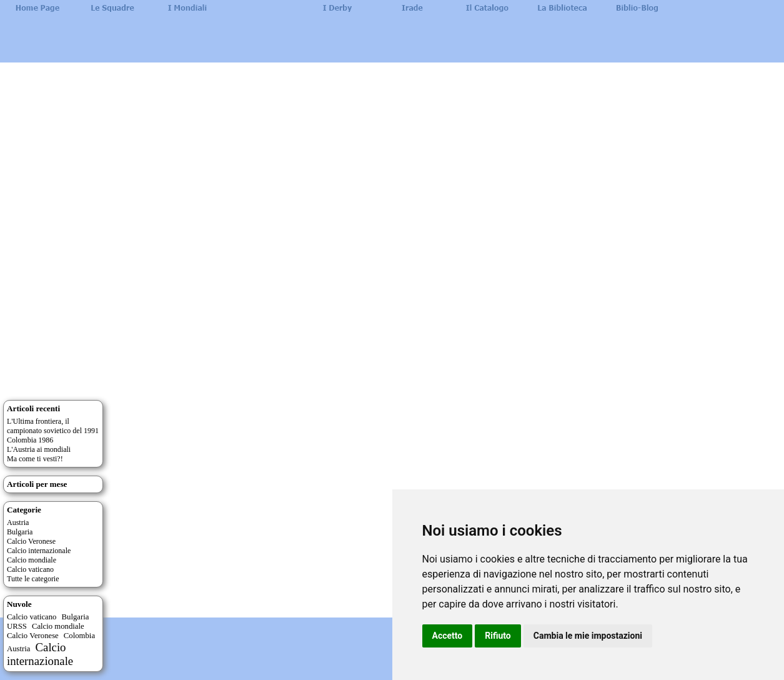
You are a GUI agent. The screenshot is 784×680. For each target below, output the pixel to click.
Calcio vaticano (30, 569)
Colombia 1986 (30, 440)
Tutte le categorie (33, 579)
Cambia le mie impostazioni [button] (588, 636)
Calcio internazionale (39, 551)
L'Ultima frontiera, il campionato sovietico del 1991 (53, 426)
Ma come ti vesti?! (35, 459)
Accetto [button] (448, 636)
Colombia (79, 636)
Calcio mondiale (32, 560)
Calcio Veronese (31, 541)
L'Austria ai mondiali (39, 449)
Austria (18, 522)
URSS (17, 626)
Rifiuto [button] (498, 636)
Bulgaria (20, 532)
